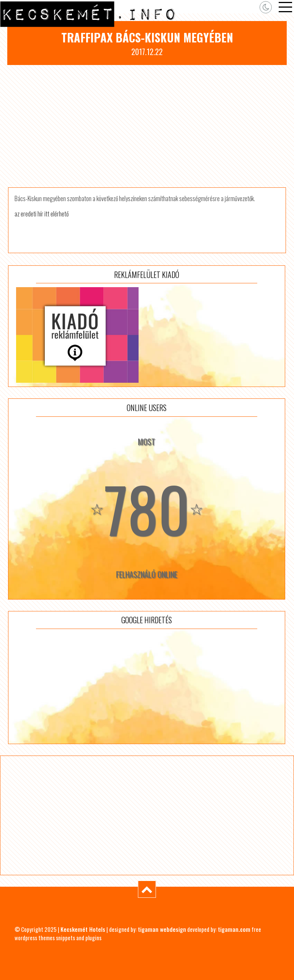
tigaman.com (234, 929)
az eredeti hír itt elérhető (42, 214)
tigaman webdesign (162, 929)
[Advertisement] (147, 126)
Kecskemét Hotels (83, 929)
